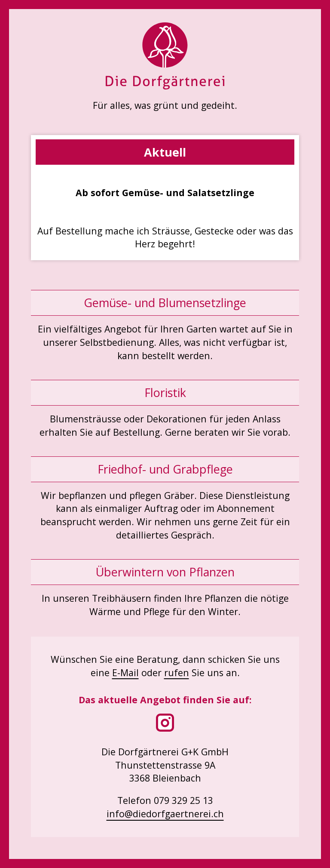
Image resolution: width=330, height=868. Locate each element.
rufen (177, 673)
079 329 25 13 (183, 800)
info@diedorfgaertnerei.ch (165, 814)
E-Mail (125, 673)
